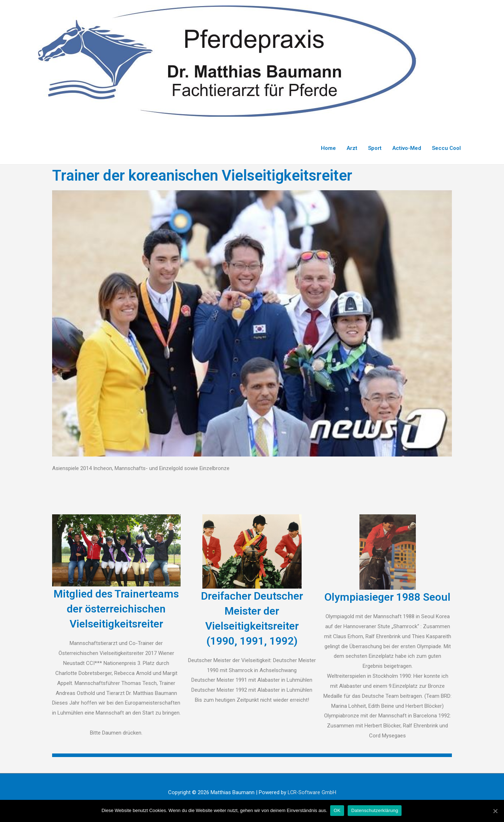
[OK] (495, 811)
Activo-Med (407, 148)
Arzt (352, 148)
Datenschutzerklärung (375, 811)
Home (328, 148)
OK (338, 811)
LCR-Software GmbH (312, 792)
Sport (375, 148)
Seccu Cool (446, 148)
